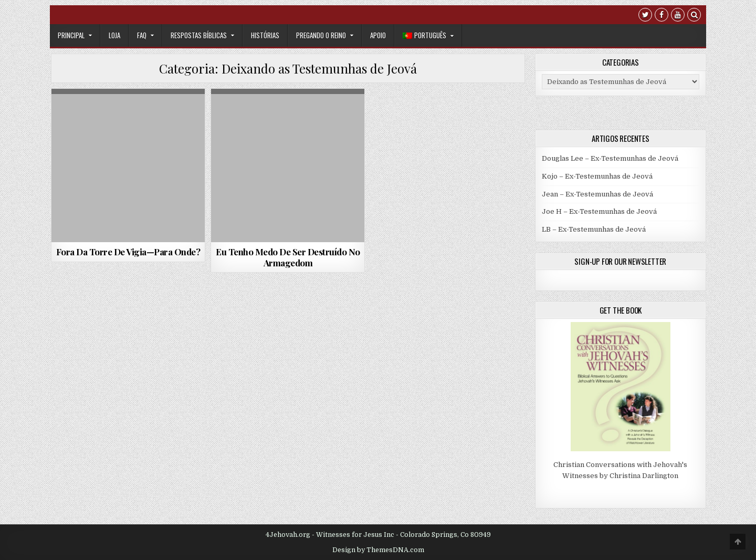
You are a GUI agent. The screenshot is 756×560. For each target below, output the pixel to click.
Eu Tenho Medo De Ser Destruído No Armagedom (288, 257)
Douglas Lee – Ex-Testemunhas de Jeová (610, 158)
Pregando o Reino (321, 35)
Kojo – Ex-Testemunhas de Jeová (597, 176)
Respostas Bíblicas (199, 35)
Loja (114, 35)
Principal (71, 35)
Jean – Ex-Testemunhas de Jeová (597, 194)
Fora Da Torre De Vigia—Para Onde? (128, 252)
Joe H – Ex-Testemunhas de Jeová (599, 211)
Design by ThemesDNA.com (378, 550)
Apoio (378, 35)
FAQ (142, 35)
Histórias (265, 35)
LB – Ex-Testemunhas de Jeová (594, 229)
